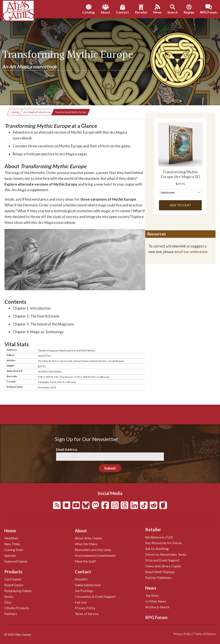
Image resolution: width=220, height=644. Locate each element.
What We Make (86, 544)
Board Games (14, 585)
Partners (11, 614)
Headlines (11, 538)
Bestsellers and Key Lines (93, 550)
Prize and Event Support (162, 560)
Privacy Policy (85, 608)
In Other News (156, 601)
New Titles (12, 544)
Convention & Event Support (95, 597)
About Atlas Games (88, 538)
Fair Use (81, 602)
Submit (110, 468)
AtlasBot (81, 579)
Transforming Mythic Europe (71, 112)
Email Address (67, 449)
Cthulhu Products (17, 608)
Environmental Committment (95, 555)
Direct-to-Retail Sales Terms (166, 554)
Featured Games (16, 561)
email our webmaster (191, 252)
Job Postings (84, 591)
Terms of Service (87, 614)
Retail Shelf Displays (160, 572)
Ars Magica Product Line (37, 112)
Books (9, 597)
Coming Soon (14, 550)
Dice (8, 602)
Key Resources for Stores (163, 543)
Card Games (13, 579)
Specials (10, 555)
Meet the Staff (85, 561)
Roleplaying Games (18, 591)
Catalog (15, 112)
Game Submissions (88, 585)
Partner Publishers (159, 578)
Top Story (152, 595)
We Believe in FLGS (159, 537)
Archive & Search (157, 607)
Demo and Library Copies (163, 566)
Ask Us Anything (157, 549)
